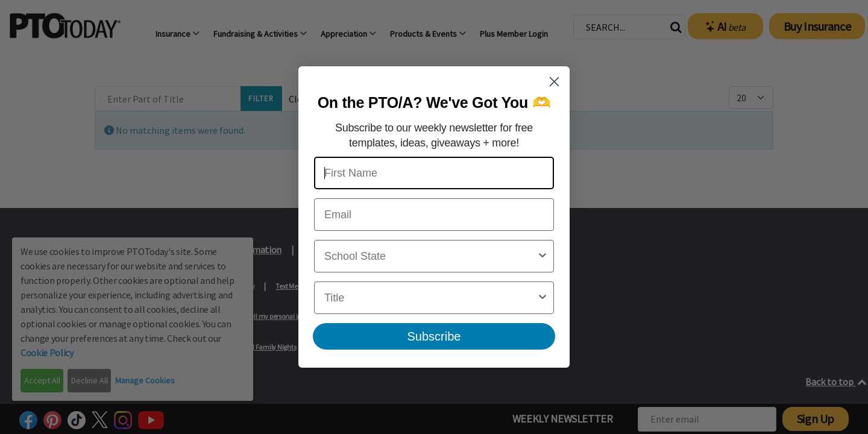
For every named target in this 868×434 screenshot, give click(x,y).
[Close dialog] (554, 82)
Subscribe (434, 336)
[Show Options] (542, 256)
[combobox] (430, 256)
